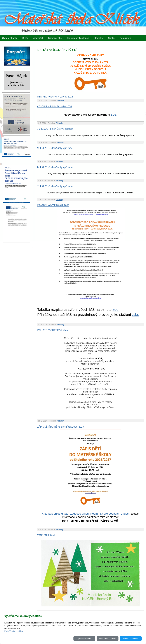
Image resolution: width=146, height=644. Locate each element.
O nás (25, 38)
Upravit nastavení (84, 638)
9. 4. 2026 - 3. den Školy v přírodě (55, 148)
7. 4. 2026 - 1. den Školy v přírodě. (55, 186)
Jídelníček (38, 38)
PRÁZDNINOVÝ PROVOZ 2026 (53, 205)
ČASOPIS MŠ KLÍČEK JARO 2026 (55, 106)
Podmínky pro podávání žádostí (110, 514)
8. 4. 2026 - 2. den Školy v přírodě (55, 167)
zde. (116, 310)
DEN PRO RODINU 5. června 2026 (55, 97)
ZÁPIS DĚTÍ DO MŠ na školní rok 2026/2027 (61, 427)
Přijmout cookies (131, 638)
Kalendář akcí (55, 38)
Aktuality (61, 101)
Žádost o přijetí (79, 514)
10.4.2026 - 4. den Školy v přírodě (55, 129)
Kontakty (99, 38)
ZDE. (114, 115)
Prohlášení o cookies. (14, 631)
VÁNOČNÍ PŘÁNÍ (46, 535)
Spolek (112, 38)
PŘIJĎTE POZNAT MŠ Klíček (53, 330)
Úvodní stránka (10, 38)
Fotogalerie (126, 38)
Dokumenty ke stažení (78, 38)
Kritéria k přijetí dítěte (55, 514)
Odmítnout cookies (107, 638)
